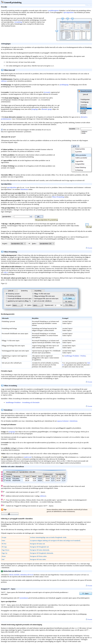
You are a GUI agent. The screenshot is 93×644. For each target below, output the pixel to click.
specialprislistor (69, 12)
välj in (6, 272)
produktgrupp (64, 85)
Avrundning (18, 22)
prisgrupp (35, 109)
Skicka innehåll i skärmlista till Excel (21, 575)
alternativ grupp (47, 109)
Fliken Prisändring (58, 197)
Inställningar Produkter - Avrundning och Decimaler (23, 402)
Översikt (89, 248)
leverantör (47, 92)
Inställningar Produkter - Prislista (75, 356)
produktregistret (54, 10)
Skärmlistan (24, 189)
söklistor (43, 496)
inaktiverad (28, 457)
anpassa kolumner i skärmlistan (67, 421)
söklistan (4, 81)
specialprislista (12, 187)
